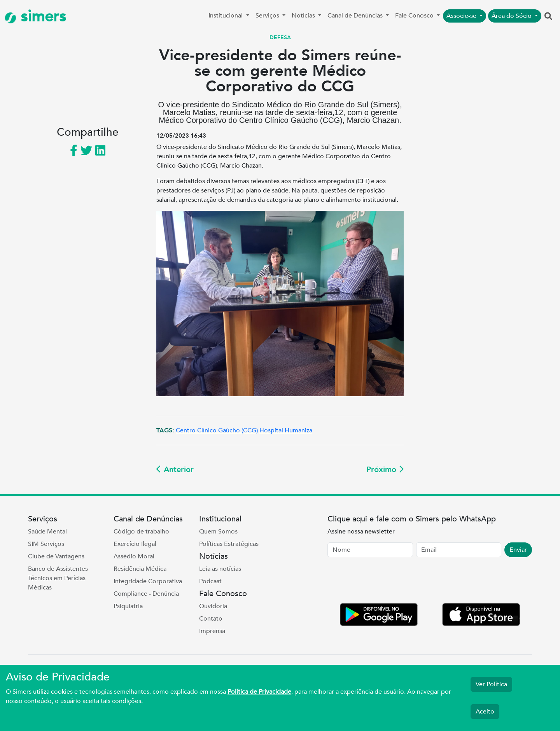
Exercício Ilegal (135, 544)
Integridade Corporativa (148, 581)
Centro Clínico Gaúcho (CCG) (217, 430)
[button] (548, 17)
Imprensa (212, 631)
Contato (211, 619)
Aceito (485, 712)
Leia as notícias (220, 569)
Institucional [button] (226, 16)
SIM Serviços (46, 544)
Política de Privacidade (259, 692)
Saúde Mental (47, 532)
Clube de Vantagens (56, 556)
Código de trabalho (141, 532)
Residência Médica (140, 569)
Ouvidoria (213, 606)
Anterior (175, 470)
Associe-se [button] (462, 16)
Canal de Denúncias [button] (356, 16)
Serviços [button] (268, 16)
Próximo (385, 470)
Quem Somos (218, 532)
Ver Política (491, 684)
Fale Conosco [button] (415, 16)
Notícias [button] (304, 16)
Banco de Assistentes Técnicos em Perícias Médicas (58, 578)
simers (35, 17)
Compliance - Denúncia (146, 594)
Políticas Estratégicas (229, 544)
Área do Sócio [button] (512, 16)
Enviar (518, 550)
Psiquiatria (128, 606)
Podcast (210, 581)
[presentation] (387, 582)
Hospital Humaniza (286, 430)
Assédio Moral (134, 556)
